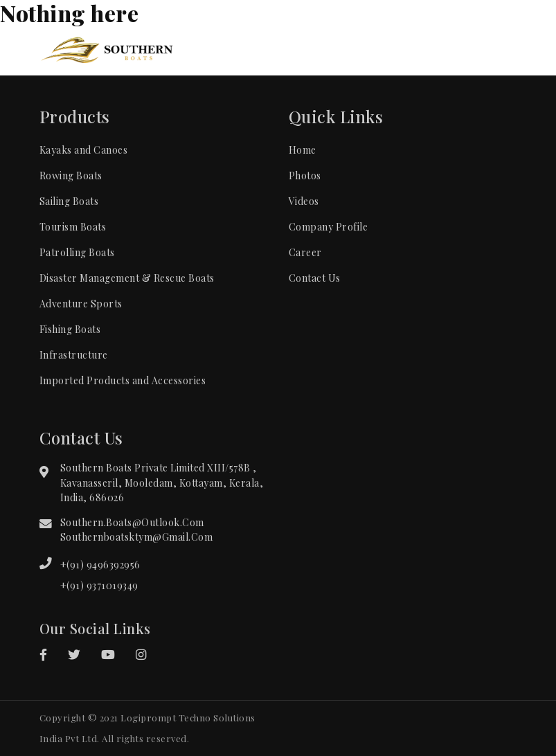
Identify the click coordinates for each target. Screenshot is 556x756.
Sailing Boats (69, 201)
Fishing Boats (70, 329)
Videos (304, 201)
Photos (305, 175)
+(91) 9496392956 (100, 565)
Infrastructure (74, 355)
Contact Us (315, 278)
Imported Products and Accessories (123, 380)
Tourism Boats (73, 227)
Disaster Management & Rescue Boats (127, 278)
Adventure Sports (81, 304)
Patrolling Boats (77, 252)
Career (305, 252)
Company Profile (329, 227)
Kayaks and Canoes (84, 150)
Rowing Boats (71, 175)
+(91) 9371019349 (99, 585)
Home (303, 150)
